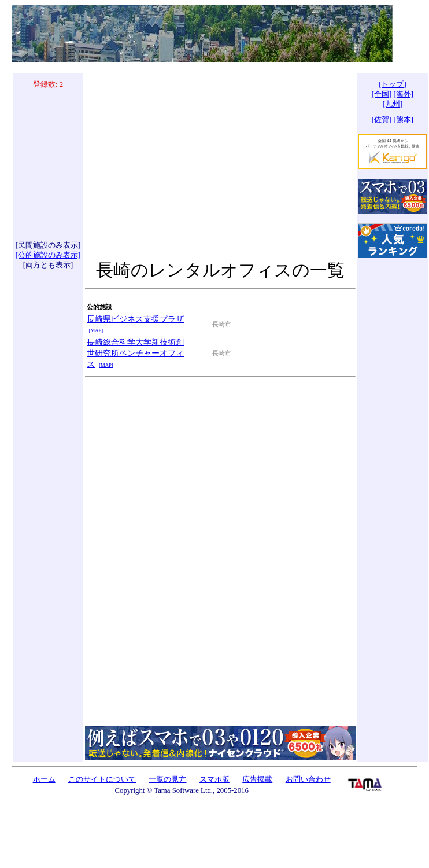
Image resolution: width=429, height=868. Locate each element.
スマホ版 (214, 779)
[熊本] (404, 120)
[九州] (393, 104)
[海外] (404, 94)
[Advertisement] (48, 165)
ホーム (44, 779)
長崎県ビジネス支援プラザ (135, 319)
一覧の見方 (167, 779)
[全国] (382, 94)
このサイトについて (102, 779)
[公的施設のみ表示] (48, 255)
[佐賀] (382, 120)
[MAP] (96, 330)
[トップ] (393, 84)
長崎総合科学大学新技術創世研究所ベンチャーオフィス (135, 353)
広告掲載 (257, 779)
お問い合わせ (308, 779)
